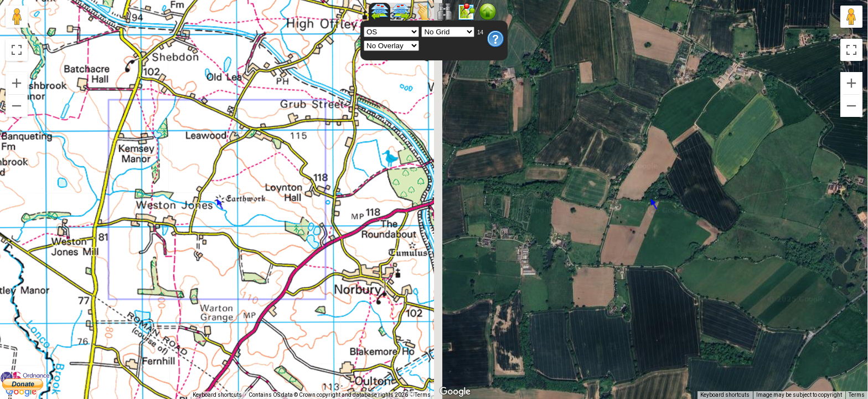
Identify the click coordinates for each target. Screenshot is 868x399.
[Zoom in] (17, 83)
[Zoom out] (17, 106)
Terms (423, 395)
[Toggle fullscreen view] (17, 50)
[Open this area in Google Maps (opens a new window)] (21, 392)
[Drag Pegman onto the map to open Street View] (17, 17)
